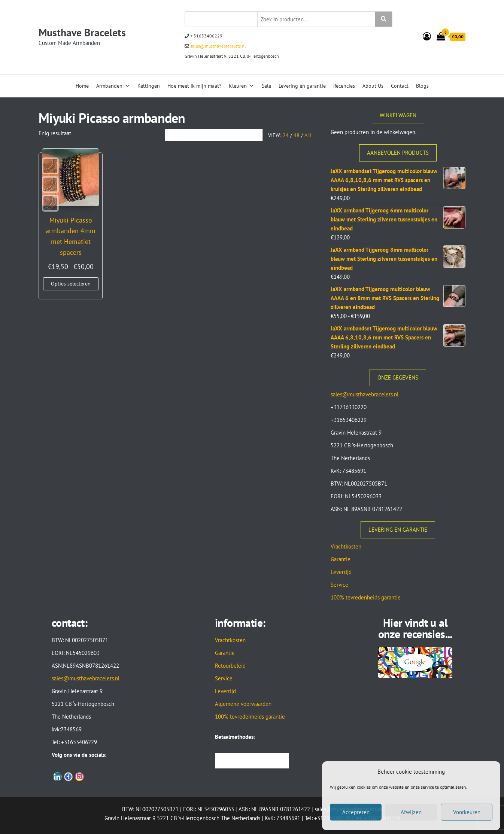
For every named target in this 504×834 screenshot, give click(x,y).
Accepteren (356, 812)
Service (339, 585)
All (309, 135)
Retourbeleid (230, 666)
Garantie (341, 559)
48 (297, 135)
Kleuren (242, 86)
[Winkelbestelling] (214, 135)
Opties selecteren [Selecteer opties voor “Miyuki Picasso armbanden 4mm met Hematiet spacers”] (70, 286)
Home (82, 86)
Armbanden (113, 86)
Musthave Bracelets (82, 32)
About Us (373, 86)
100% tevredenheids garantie (366, 597)
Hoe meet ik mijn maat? (194, 86)
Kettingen (149, 86)
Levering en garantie (302, 86)
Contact (400, 86)
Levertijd (341, 572)
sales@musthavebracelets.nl (218, 46)
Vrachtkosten (346, 546)
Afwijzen (411, 812)
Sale (266, 86)
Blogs (422, 86)
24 (286, 135)
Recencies (344, 86)
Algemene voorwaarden (243, 704)
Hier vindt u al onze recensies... (415, 628)
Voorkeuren (467, 812)
